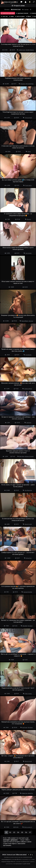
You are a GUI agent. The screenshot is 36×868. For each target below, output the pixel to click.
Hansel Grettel (28, 592)
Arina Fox (29, 558)
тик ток (4, 16)
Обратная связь (21, 855)
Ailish (29, 152)
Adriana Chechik (29, 456)
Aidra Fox (30, 793)
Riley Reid (22, 456)
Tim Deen (30, 626)
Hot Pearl (25, 727)
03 (14, 832)
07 (30, 832)
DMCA (4, 855)
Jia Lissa (31, 321)
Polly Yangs (28, 694)
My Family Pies (30, 84)
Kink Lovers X (28, 827)
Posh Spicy (28, 185)
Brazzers (23, 84)
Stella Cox (25, 793)
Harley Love (22, 50)
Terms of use (11, 855)
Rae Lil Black (25, 321)
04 (18, 832)
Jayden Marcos (30, 50)
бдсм (28, 16)
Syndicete (28, 355)
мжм (11, 16)
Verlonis (29, 423)
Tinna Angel (28, 118)
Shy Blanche (28, 490)
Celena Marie (28, 389)
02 (10, 832)
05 (22, 832)
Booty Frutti (28, 524)
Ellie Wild (25, 626)
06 (26, 832)
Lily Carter (29, 253)
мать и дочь (20, 16)
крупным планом (22, 13)
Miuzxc (29, 219)
